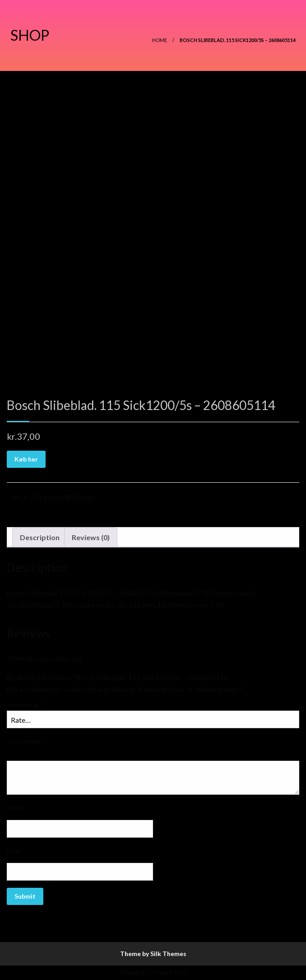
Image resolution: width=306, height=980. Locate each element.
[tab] (40, 537)
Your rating (25, 705)
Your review (26, 741)
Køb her (26, 459)
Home (160, 40)
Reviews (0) (91, 537)
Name (17, 808)
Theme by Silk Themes (153, 954)
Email (16, 850)
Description (40, 537)
